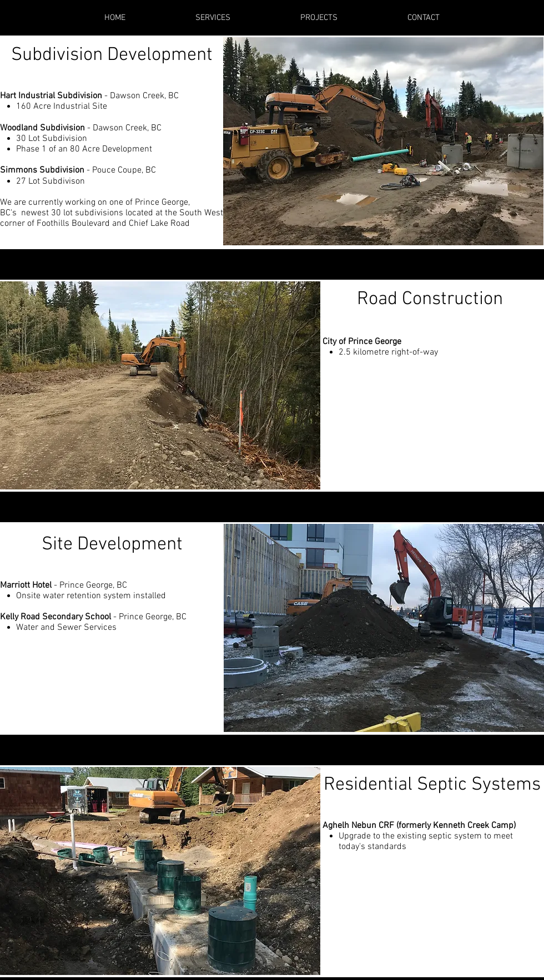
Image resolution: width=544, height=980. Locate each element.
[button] (383, 141)
